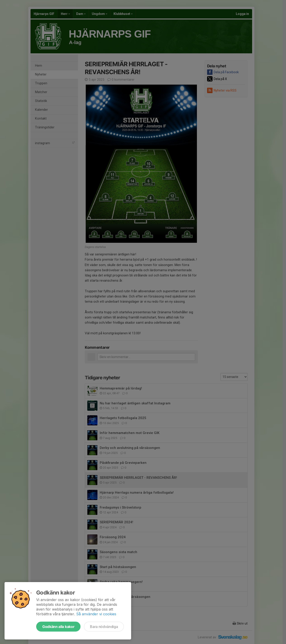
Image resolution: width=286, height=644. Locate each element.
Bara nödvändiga (104, 627)
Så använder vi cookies (96, 614)
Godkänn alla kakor (58, 627)
